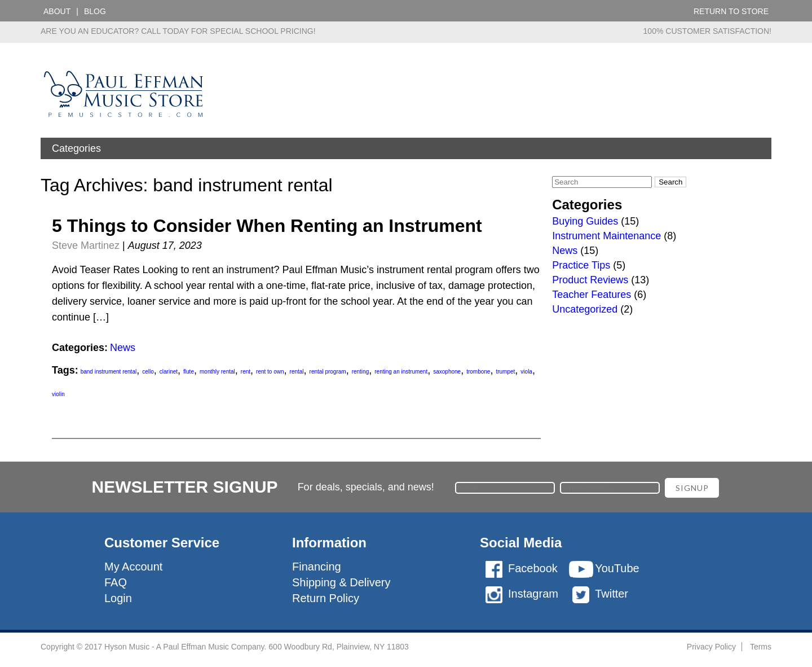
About (57, 11)
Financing (317, 567)
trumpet (505, 372)
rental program (328, 372)
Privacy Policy (711, 647)
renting (361, 372)
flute (189, 372)
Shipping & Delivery (341, 582)
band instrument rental (109, 372)
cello (148, 372)
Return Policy (326, 598)
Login (118, 598)
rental (297, 372)
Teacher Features (592, 295)
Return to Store (731, 11)
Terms (761, 647)
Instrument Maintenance (606, 236)
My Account (133, 567)
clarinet (169, 372)
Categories (76, 148)
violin (58, 394)
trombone (478, 372)
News (123, 348)
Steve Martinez (86, 245)
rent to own (270, 372)
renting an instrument (401, 372)
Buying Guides (585, 221)
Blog (95, 11)
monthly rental (217, 372)
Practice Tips (581, 265)
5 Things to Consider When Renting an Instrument (267, 226)
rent (246, 372)
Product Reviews (590, 280)
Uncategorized (585, 309)
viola (526, 372)
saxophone (447, 372)
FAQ (116, 582)
